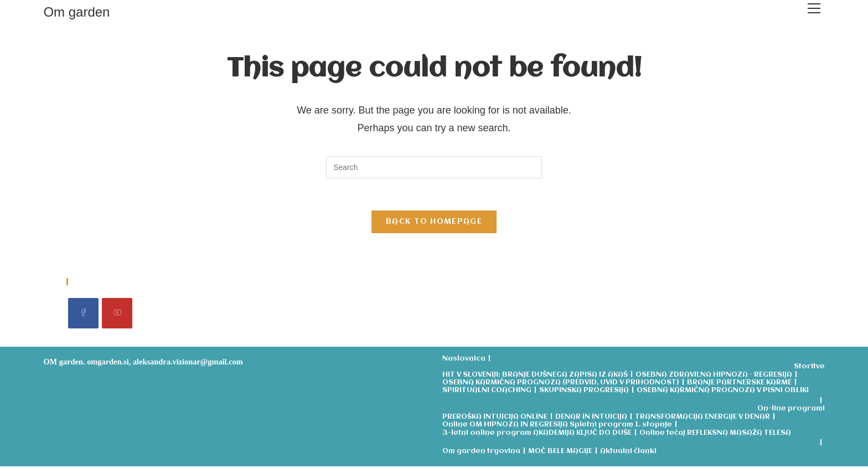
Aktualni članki (628, 453)
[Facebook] (83, 315)
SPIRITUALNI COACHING (487, 392)
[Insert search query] (434, 167)
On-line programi (791, 411)
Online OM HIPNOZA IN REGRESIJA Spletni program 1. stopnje (557, 427)
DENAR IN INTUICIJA (591, 418)
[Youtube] (117, 315)
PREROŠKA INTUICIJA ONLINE (495, 418)
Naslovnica (464, 360)
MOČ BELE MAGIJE (560, 453)
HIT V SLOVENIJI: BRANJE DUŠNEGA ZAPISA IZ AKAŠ (535, 376)
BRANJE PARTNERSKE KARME (739, 385)
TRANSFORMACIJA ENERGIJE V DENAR (702, 418)
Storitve (809, 369)
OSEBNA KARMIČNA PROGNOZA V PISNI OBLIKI (723, 392)
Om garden (76, 12)
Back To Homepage (434, 223)
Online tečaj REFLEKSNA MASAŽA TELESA (715, 434)
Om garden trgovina (481, 453)
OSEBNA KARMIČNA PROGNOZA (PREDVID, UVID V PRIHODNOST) (561, 385)
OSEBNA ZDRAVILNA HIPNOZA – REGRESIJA (714, 376)
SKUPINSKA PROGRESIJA (584, 392)
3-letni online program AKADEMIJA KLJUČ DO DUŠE (537, 434)
